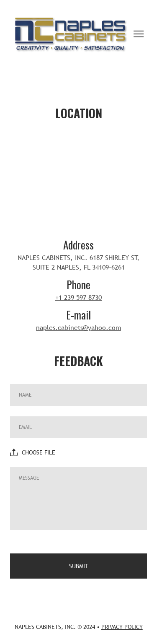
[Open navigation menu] (139, 34)
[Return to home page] (70, 34)
